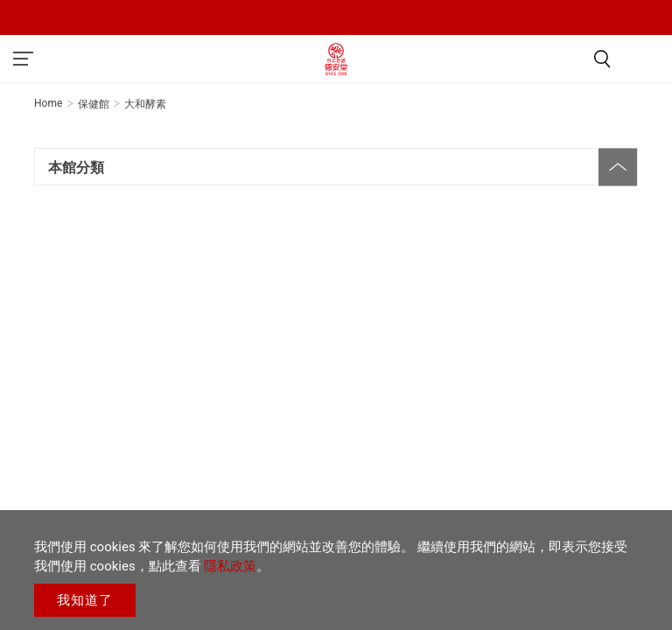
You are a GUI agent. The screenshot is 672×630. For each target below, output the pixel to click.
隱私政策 (230, 566)
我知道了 (85, 600)
